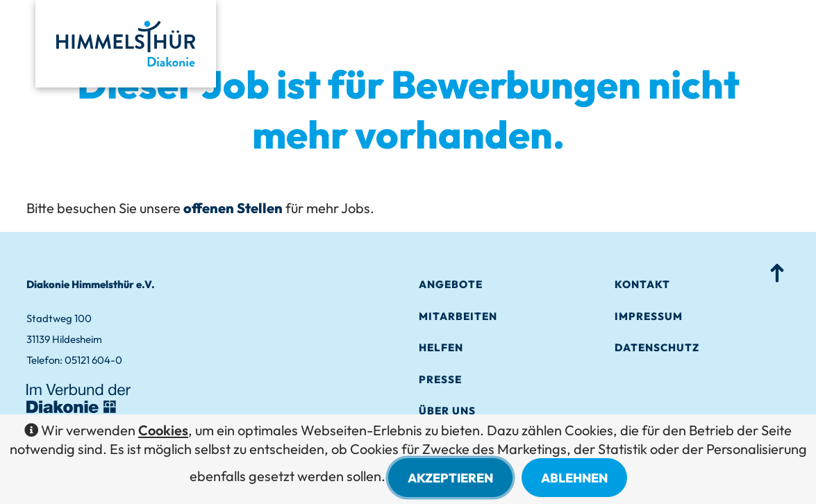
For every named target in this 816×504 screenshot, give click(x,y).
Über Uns (447, 411)
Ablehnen (574, 478)
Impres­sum (649, 316)
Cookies (163, 430)
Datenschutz (657, 347)
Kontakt (642, 284)
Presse (440, 379)
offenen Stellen (233, 208)
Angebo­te (451, 284)
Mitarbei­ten (458, 316)
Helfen (441, 347)
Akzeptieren (450, 478)
